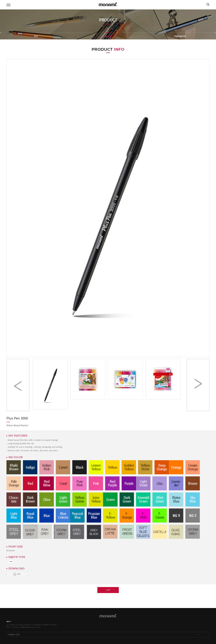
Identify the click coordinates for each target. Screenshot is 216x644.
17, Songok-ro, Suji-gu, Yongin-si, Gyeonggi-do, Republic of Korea (32, 625)
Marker (108, 36)
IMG (17, 574)
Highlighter (180, 36)
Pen (36, 36)
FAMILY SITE (14, 634)
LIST (108, 590)
